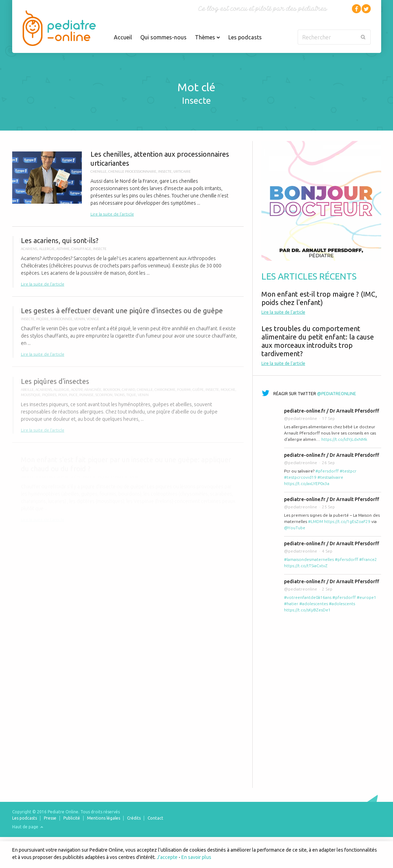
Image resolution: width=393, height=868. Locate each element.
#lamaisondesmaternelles (309, 559)
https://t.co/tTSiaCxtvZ (306, 566)
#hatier (291, 604)
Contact (155, 818)
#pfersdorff (327, 471)
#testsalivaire (330, 477)
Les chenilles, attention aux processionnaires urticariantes (128, 184)
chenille (99, 171)
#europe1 (367, 597)
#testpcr (348, 471)
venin (80, 323)
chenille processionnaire (132, 171)
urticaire (182, 171)
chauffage (81, 252)
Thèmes (207, 37)
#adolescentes (314, 604)
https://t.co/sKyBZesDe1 (307, 610)
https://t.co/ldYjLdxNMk (344, 439)
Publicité (72, 818)
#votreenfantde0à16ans (308, 597)
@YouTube (295, 528)
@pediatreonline (337, 394)
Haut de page (28, 827)
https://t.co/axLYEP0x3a (307, 483)
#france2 (368, 559)
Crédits (134, 818)
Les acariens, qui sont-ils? (128, 265)
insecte (165, 171)
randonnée (61, 323)
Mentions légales (104, 818)
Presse (50, 818)
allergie (47, 252)
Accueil (123, 37)
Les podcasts (245, 37)
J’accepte (167, 857)
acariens (29, 252)
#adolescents (342, 604)
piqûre (42, 323)
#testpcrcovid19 (300, 477)
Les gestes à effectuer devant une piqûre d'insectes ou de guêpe (128, 336)
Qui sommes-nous (163, 37)
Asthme (63, 252)
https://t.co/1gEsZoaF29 (347, 521)
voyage (93, 323)
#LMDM (316, 521)
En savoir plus (196, 857)
